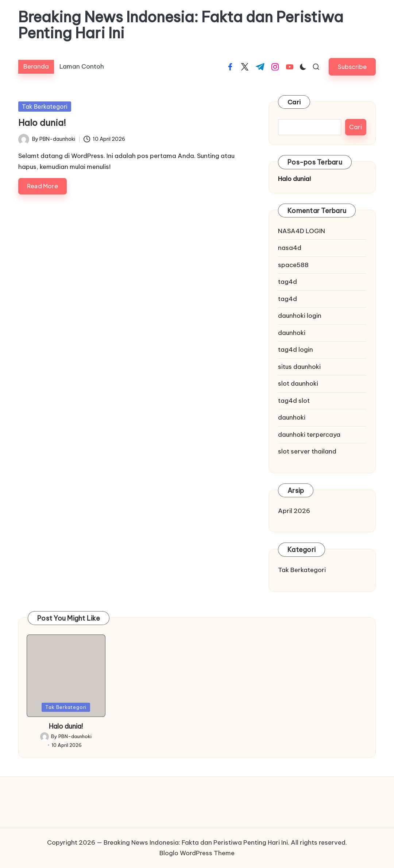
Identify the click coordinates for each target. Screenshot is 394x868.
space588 (293, 265)
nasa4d (290, 248)
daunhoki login (300, 316)
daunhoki (292, 333)
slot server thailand (307, 451)
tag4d (287, 282)
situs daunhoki (299, 367)
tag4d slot (294, 401)
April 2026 (294, 511)
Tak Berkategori (45, 107)
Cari (294, 102)
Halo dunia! (42, 123)
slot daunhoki (298, 383)
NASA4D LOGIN (302, 231)
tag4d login (295, 350)
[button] (352, 67)
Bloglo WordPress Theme (197, 853)
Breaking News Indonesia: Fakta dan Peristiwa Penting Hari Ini (181, 25)
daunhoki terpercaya (309, 435)
